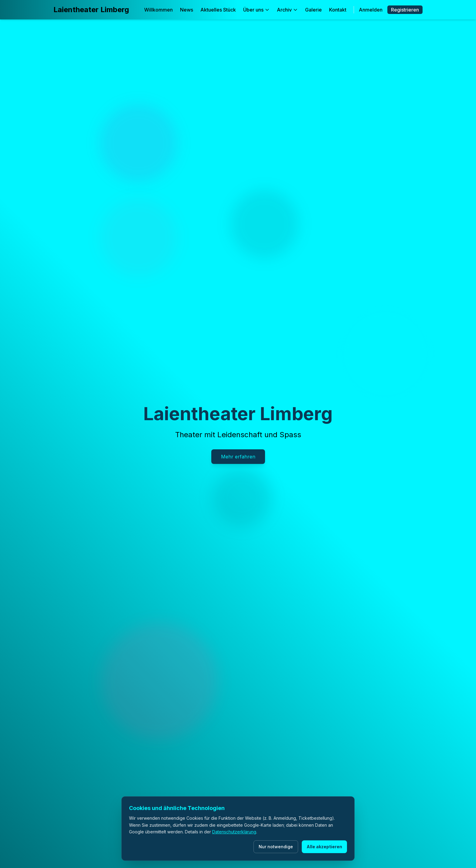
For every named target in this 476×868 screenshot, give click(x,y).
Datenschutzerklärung (234, 832)
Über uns (256, 10)
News (187, 10)
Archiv (287, 10)
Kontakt (338, 10)
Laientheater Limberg (91, 10)
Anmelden (371, 10)
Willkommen (158, 10)
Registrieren (405, 10)
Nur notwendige (276, 847)
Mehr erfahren (238, 457)
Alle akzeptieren (324, 847)
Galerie (313, 10)
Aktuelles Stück (218, 10)
